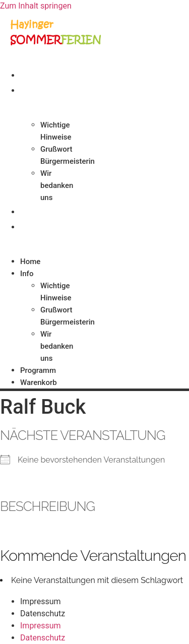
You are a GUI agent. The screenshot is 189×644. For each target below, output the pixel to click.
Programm (45, 211)
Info (31, 90)
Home (34, 75)
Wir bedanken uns (57, 185)
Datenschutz (43, 614)
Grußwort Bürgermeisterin (68, 155)
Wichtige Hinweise (56, 131)
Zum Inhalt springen (36, 6)
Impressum (41, 601)
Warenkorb (47, 226)
